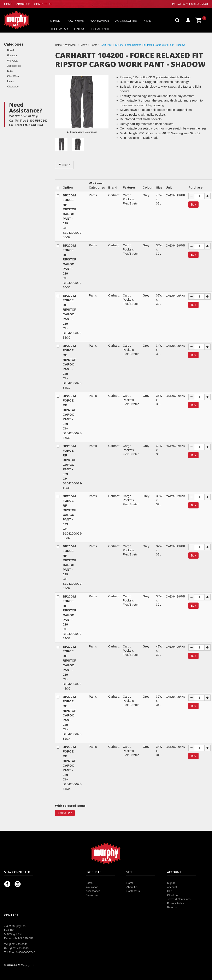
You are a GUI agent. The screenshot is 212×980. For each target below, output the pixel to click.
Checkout (173, 895)
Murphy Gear (22, 20)
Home (130, 883)
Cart (170, 891)
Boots (89, 883)
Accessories (126, 21)
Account (172, 887)
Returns (172, 907)
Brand (55, 21)
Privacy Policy (175, 903)
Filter (64, 165)
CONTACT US (43, 4)
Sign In (171, 883)
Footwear (75, 21)
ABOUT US (23, 4)
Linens (80, 29)
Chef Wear (59, 29)
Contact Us (133, 891)
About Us (132, 887)
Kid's (147, 21)
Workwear (100, 21)
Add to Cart (65, 813)
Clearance (101, 29)
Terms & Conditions (179, 899)
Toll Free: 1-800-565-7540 (192, 4)
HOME (8, 4)
